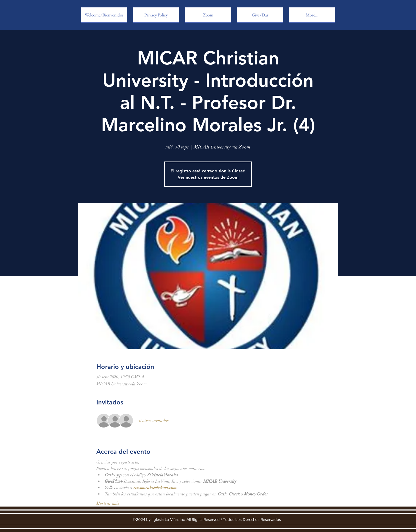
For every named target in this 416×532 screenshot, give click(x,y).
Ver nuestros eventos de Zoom (208, 177)
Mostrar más (108, 503)
